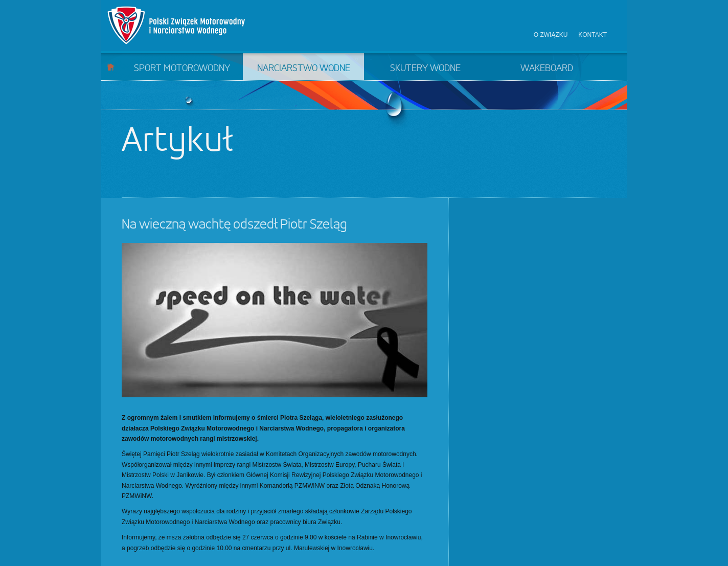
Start (111, 67)
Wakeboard (547, 69)
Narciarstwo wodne (304, 69)
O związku (551, 35)
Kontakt (593, 35)
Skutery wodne (425, 69)
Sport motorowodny (182, 69)
